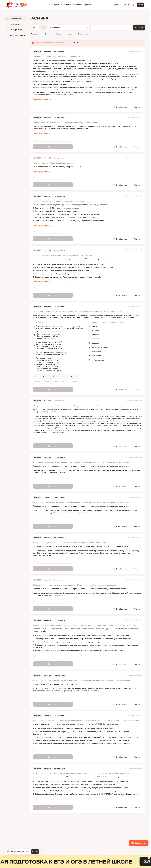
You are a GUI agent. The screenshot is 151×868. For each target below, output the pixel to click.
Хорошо (35, 851)
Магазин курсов (15, 24)
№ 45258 (38, 118)
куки (27, 851)
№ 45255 (38, 249)
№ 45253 (38, 399)
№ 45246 (38, 711)
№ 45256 (38, 196)
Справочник (88, 5)
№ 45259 (38, 51)
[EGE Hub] (16, 5)
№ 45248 (38, 617)
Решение (136, 107)
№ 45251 (38, 495)
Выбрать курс (139, 843)
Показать (139, 28)
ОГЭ (43, 28)
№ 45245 (38, 764)
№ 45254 (38, 305)
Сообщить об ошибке (134, 51)
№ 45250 (38, 535)
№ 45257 (38, 158)
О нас (51, 5)
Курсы (57, 5)
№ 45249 (38, 577)
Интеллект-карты (16, 35)
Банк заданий (77, 5)
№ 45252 (38, 455)
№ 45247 (38, 672)
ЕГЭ (35, 28)
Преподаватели (66, 5)
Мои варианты (14, 30)
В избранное (119, 107)
